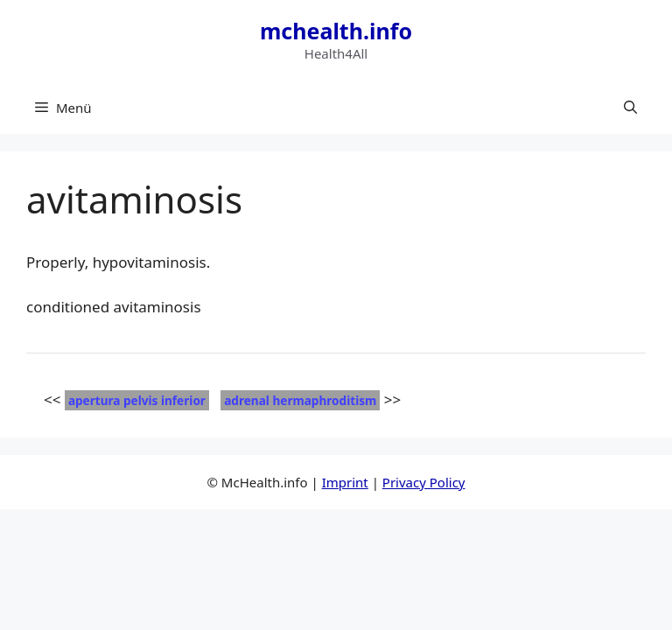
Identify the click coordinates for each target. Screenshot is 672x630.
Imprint (345, 482)
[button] (630, 108)
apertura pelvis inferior (137, 400)
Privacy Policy (424, 482)
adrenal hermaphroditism (300, 400)
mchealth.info (336, 31)
